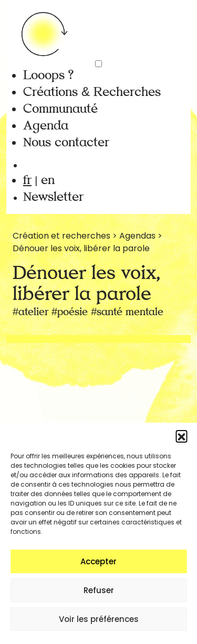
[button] (181, 436)
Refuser (99, 590)
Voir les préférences (99, 619)
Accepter (98, 561)
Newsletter (53, 197)
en (48, 180)
